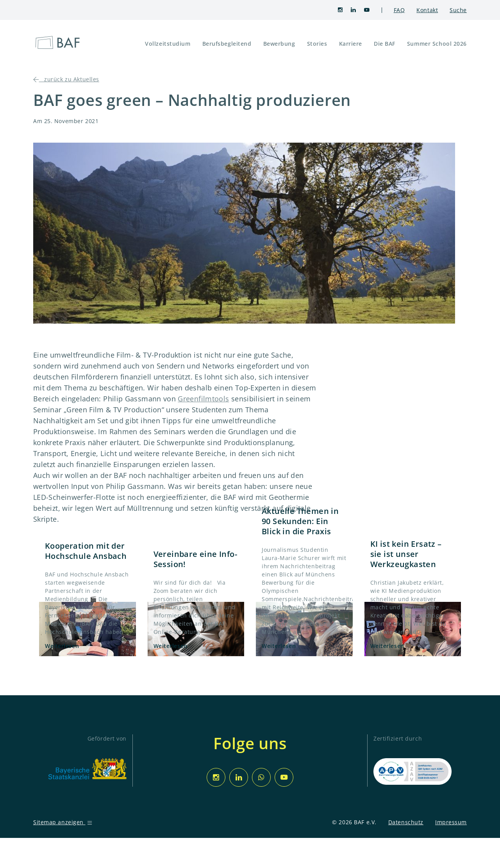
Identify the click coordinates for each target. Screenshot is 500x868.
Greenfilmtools (203, 399)
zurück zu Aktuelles (66, 79)
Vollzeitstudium (168, 44)
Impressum (451, 822)
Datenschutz (406, 822)
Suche (458, 10)
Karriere (351, 44)
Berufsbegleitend (227, 44)
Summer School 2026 (437, 44)
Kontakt (427, 10)
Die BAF (385, 44)
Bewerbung (279, 44)
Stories (317, 44)
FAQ (399, 10)
